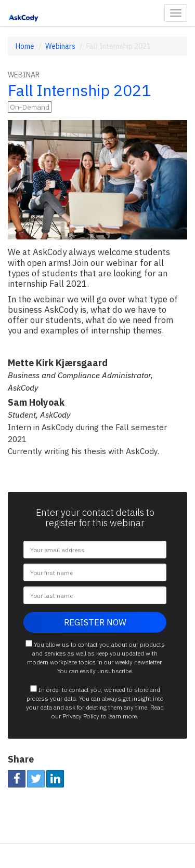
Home (25, 46)
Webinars (60, 46)
